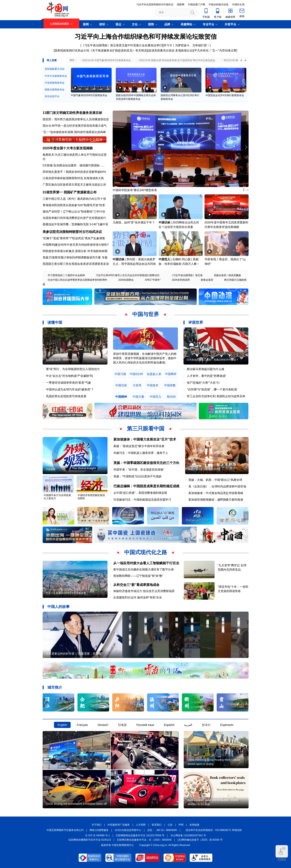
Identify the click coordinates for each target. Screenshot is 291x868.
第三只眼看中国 (146, 429)
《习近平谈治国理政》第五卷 (187, 275)
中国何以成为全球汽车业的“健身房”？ (70, 389)
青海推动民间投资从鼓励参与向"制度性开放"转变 (74, 205)
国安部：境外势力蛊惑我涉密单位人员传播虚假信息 (76, 119)
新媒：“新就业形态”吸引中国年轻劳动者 (139, 446)
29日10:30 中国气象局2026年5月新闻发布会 (106, 60)
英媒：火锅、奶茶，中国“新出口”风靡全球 (215, 480)
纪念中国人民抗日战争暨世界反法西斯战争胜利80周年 (78, 280)
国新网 (181, 5)
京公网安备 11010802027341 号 (188, 835)
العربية (188, 725)
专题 (105, 257)
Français (82, 725)
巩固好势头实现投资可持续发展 (66, 396)
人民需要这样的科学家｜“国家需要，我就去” (74, 654)
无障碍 (282, 853)
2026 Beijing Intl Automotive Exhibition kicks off (77, 804)
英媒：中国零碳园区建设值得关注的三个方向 (146, 463)
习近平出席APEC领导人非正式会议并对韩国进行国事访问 (128, 275)
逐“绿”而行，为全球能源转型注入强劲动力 (73, 369)
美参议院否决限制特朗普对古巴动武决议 (72, 232)
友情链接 (194, 825)
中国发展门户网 (196, 5)
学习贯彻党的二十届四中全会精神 (66, 275)
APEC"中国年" (153, 280)
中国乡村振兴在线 (219, 5)
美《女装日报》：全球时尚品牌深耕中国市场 (217, 486)
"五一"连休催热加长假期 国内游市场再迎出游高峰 (74, 132)
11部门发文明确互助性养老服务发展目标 (72, 113)
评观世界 (196, 322)
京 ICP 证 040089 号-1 (97, 835)
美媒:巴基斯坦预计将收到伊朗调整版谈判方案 (72, 257)
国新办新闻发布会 (55, 90)
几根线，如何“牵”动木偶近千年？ (134, 222)
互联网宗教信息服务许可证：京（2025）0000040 (144, 840)
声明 (181, 825)
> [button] (245, 60)
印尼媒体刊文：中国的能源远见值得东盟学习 (142, 500)
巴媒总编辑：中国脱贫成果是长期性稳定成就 (146, 486)
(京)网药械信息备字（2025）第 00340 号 (200, 840)
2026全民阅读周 (181, 280)
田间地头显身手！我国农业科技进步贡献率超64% (74, 172)
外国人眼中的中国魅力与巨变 (204, 469)
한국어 (206, 725)
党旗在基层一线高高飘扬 (227, 275)
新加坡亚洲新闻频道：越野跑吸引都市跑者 (216, 500)
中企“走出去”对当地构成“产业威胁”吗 (70, 376)
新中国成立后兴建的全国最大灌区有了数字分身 (144, 569)
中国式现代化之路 (146, 552)
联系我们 (157, 825)
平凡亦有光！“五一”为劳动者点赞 (215, 50)
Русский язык (145, 725)
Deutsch (103, 725)
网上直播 (52, 60)
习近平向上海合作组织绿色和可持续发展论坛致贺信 (146, 37)
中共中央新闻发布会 (56, 76)
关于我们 (97, 825)
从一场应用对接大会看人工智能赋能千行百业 (146, 563)
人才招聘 (141, 825)
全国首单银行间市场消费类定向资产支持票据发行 (74, 218)
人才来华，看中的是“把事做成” (206, 376)
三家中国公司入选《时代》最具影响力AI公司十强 (74, 199)
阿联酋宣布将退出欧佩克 (58, 251)
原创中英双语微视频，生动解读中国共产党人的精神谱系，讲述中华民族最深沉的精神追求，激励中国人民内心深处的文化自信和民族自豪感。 (145, 358)
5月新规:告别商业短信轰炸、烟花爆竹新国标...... (74, 165)
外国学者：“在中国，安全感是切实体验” (139, 470)
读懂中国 (55, 322)
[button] (246, 147)
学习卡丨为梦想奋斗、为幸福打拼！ (187, 45)
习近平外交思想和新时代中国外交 (155, 5)
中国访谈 (164, 222)
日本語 (122, 725)
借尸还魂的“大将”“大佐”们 (203, 383)
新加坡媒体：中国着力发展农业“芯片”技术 (145, 439)
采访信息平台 (52, 96)
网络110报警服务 (99, 830)
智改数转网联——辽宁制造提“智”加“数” (138, 576)
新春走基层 (207, 280)
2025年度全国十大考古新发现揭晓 (68, 148)
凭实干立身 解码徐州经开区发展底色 (66, 593)
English (62, 725)
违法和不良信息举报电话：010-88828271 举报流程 (214, 830)
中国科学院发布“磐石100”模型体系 (135, 190)
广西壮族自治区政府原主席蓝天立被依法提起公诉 (74, 185)
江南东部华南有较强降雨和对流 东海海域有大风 (73, 178)
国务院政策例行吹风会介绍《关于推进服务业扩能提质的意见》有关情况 (101, 50)
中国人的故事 (58, 607)
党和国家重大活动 (55, 69)
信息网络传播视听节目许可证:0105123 (90, 840)
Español (169, 725)
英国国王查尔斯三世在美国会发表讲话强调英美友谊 (76, 264)
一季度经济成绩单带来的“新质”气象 (68, 383)
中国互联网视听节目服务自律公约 (65, 830)
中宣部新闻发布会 (55, 83)
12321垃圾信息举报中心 (128, 830)
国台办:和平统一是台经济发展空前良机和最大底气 (75, 126)
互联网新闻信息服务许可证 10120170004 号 (140, 835)
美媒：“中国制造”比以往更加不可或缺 (137, 476)
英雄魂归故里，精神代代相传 (62, 360)
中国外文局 (238, 5)
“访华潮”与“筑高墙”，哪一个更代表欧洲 (212, 389)
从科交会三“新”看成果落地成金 (136, 585)
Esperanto (227, 725)
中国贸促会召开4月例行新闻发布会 (225, 95)
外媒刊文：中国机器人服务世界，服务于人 (141, 453)
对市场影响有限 (97, 251)
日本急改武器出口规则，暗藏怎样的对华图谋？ (213, 360)
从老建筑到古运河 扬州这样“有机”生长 (138, 597)
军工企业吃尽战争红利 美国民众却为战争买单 (216, 396)
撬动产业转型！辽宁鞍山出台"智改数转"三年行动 (74, 211)
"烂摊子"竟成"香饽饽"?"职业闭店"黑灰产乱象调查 (74, 238)
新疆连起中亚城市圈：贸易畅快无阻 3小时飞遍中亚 (76, 224)
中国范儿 (164, 259)
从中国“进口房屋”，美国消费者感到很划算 (140, 493)
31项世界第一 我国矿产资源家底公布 (70, 192)
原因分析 (81, 251)
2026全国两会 (126, 280)
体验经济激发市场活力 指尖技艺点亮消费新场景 (144, 591)
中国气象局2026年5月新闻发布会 (89, 95)
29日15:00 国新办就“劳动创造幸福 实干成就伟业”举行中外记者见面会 (177, 60)
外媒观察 (51, 469)
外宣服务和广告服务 (119, 825)
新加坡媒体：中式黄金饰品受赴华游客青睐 (216, 493)
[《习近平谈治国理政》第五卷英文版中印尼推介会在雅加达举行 (121, 45)
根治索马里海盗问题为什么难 (206, 369)
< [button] (241, 60)
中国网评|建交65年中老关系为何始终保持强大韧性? (76, 245)
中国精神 (121, 397)
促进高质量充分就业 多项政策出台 (171, 50)
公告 (170, 825)
